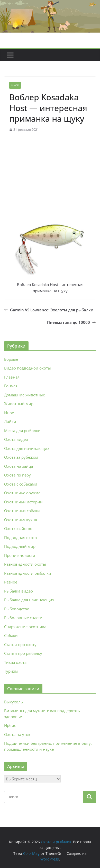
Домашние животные (25, 395)
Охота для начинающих (27, 448)
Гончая (11, 386)
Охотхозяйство (18, 528)
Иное (15, 85)
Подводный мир (20, 546)
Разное (11, 582)
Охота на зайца (19, 466)
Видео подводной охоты (28, 368)
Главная (12, 377)
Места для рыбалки (22, 431)
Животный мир (19, 404)
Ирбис (10, 725)
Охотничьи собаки (22, 511)
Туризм (11, 671)
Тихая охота (15, 662)
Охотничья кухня (21, 520)
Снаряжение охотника (25, 627)
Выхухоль (13, 702)
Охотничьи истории (23, 502)
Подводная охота (20, 537)
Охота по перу (17, 475)
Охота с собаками (21, 484)
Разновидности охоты (25, 564)
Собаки (11, 635)
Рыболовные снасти (23, 618)
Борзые (11, 359)
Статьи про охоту (20, 644)
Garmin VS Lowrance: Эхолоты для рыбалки (49, 310)
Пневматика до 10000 (71, 322)
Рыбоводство (17, 609)
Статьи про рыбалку (23, 653)
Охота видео (16, 439)
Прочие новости (20, 555)
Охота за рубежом (21, 457)
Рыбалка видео (19, 591)
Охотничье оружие (22, 493)
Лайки (10, 421)
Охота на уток (17, 734)
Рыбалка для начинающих (29, 600)
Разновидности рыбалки (28, 573)
